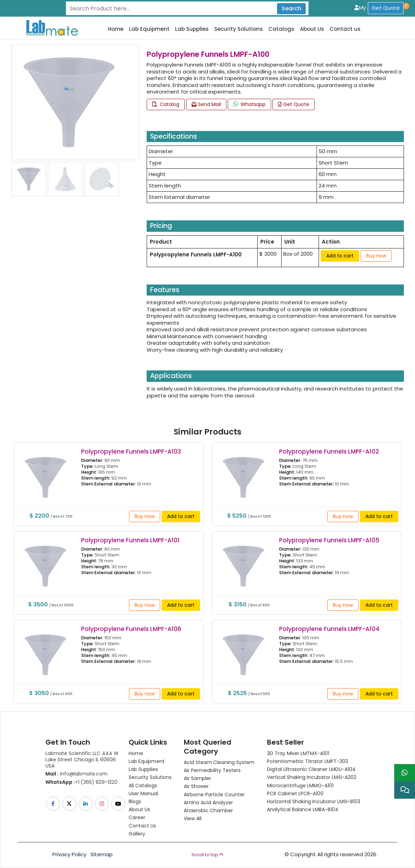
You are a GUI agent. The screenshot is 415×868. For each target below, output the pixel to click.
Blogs (135, 801)
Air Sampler (197, 778)
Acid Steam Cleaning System (219, 762)
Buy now (376, 256)
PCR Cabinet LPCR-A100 (295, 794)
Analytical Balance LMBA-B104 (303, 809)
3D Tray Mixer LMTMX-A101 (298, 753)
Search (291, 8)
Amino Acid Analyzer (208, 803)
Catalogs (281, 29)
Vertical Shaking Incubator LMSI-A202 (312, 777)
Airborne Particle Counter (214, 795)
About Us (312, 29)
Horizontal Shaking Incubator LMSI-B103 (314, 801)
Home (116, 29)
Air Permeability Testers (212, 770)
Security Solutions (239, 29)
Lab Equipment (149, 29)
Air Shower (196, 786)
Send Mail (206, 104)
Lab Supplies (192, 29)
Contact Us (142, 826)
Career (137, 817)
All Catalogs (143, 786)
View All (193, 818)
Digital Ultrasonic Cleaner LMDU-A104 (311, 769)
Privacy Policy (69, 854)
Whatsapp (249, 104)
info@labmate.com (76, 774)
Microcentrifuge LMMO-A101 (300, 786)
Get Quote (386, 8)
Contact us (345, 29)
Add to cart (340, 256)
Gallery (137, 834)
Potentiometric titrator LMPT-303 (308, 761)
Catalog (166, 104)
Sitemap (102, 854)
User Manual (143, 794)
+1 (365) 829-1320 (81, 782)
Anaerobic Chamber (208, 810)
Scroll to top (207, 855)
